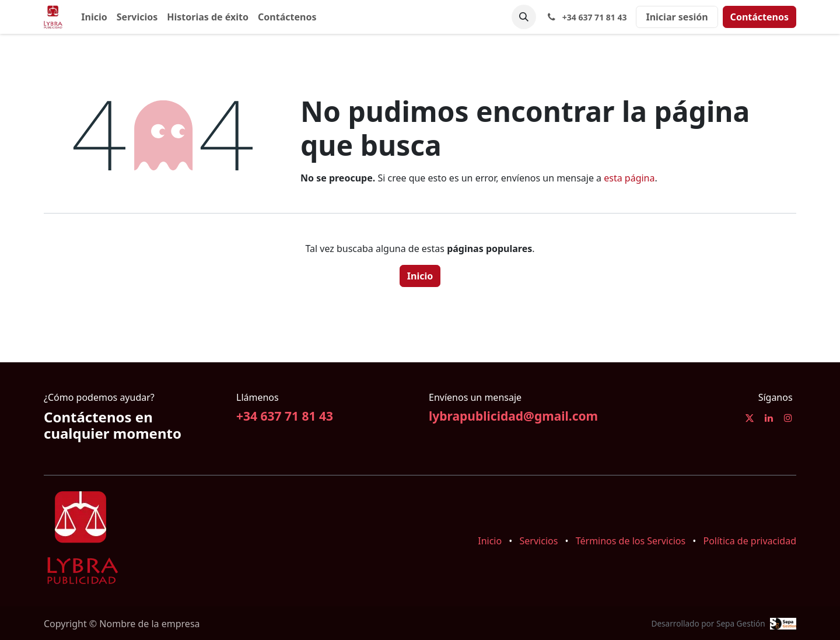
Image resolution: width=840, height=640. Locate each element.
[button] (524, 17)
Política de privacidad (750, 541)
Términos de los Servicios (631, 541)
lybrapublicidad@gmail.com (513, 416)
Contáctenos (759, 17)
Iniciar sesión (677, 17)
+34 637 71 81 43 (285, 416)
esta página (629, 178)
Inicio (420, 276)
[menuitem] (94, 17)
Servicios (539, 541)
